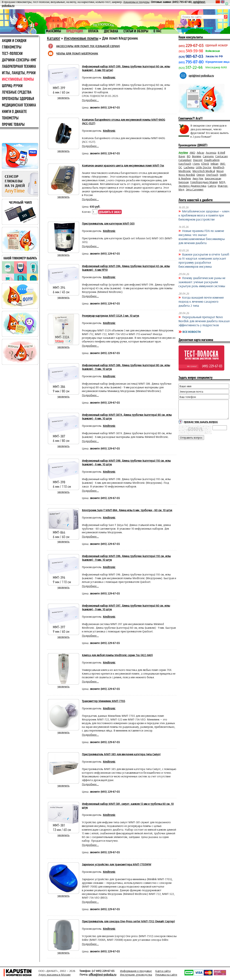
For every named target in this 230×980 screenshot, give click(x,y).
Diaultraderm (212, 160)
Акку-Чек (198, 178)
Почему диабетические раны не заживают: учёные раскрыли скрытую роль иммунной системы (202, 282)
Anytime (183, 153)
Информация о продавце (136, 971)
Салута (212, 186)
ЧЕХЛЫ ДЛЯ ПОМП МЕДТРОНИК (77, 53)
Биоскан (184, 182)
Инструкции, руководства (136, 974)
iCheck (205, 164)
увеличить (63, 98)
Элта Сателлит (195, 189)
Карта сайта (163, 971)
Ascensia (211, 153)
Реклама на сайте (166, 974)
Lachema (189, 167)
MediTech (219, 167)
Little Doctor (204, 167)
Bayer (182, 156)
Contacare (222, 156)
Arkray (200, 153)
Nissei (220, 171)
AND (192, 153)
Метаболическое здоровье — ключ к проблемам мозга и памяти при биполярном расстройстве (204, 215)
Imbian (214, 164)
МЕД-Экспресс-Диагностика (202, 184)
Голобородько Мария (204, 182)
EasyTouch (185, 164)
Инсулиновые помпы (81, 38)
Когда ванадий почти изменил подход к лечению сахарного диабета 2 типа (201, 301)
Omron (201, 175)
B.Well (221, 153)
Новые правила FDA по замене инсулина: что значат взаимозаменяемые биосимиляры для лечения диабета (202, 237)
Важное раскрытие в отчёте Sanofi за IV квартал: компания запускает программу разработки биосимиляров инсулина (204, 260)
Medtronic (185, 171)
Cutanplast (185, 160)
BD (189, 156)
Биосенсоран (213, 178)
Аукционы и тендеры (136, 2)
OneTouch (212, 175)
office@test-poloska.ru (102, 974)
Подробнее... (90, 100)
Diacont (198, 160)
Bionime (197, 156)
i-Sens (196, 164)
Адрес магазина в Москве (55, 974)
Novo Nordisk (187, 175)
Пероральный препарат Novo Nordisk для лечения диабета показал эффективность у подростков (204, 321)
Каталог (54, 38)
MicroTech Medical (204, 171)
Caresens (208, 156)
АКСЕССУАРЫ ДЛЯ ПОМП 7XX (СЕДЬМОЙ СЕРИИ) (88, 46)
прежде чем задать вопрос (201, 422)
